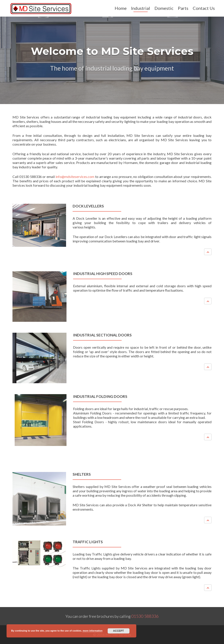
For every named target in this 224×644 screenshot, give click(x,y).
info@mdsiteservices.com (75, 177)
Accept (118, 631)
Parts (183, 8)
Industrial (141, 8)
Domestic (164, 8)
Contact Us (204, 8)
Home (121, 8)
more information (93, 631)
